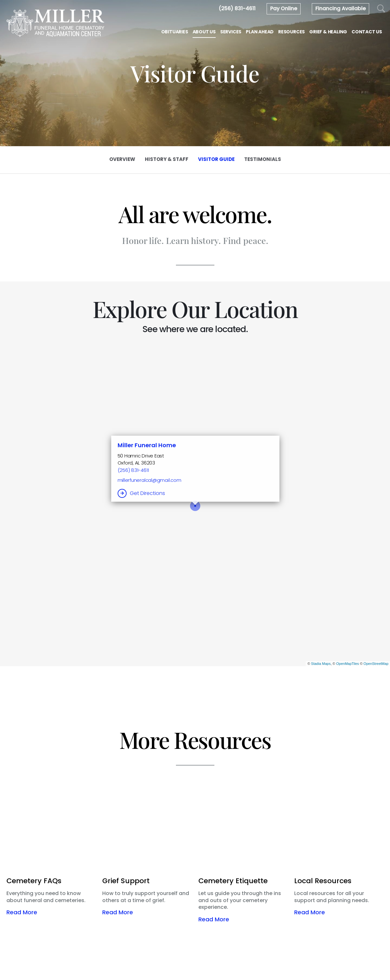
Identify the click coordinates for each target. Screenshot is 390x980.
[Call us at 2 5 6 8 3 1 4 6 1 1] (237, 8)
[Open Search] (381, 9)
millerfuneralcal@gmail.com (149, 480)
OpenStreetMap (376, 664)
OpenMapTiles (348, 664)
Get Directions (147, 493)
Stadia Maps (321, 664)
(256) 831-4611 (133, 470)
